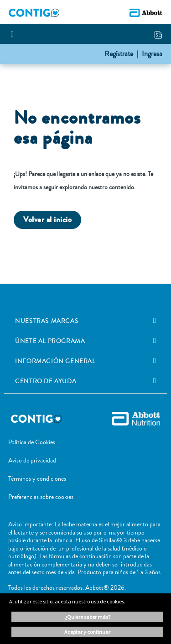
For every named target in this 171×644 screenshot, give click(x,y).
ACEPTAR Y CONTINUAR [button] (87, 632)
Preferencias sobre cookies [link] (41, 497)
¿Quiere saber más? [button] (88, 617)
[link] (155, 321)
